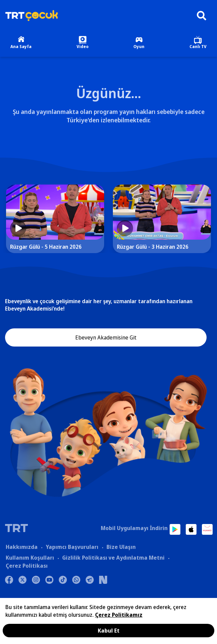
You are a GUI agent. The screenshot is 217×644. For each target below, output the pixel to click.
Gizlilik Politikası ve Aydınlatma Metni (113, 558)
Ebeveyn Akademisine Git (106, 337)
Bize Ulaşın (121, 547)
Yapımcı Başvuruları (72, 547)
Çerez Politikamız (119, 615)
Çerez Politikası (27, 566)
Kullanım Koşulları (30, 558)
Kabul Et (109, 631)
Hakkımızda (22, 547)
